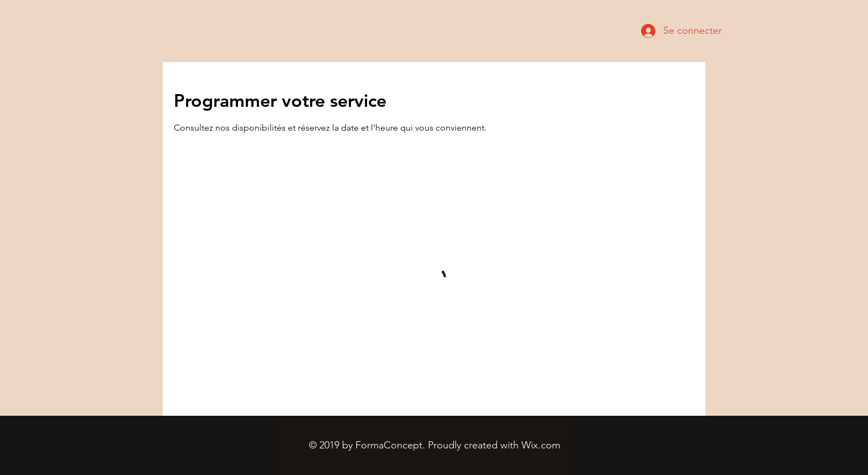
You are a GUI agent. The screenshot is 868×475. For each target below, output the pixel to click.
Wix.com (541, 445)
